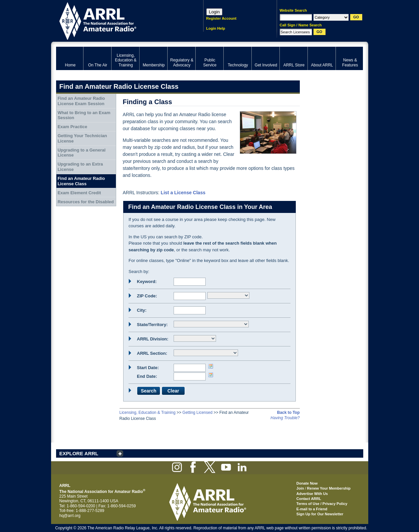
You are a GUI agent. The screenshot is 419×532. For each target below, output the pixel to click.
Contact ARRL (309, 499)
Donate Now (307, 483)
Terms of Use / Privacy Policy (322, 504)
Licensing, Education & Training (148, 413)
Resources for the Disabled (85, 202)
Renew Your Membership (329, 488)
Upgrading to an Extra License (80, 167)
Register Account (222, 18)
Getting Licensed (197, 413)
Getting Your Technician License (82, 138)
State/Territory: (152, 325)
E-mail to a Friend (312, 509)
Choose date (211, 366)
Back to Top (288, 413)
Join (300, 488)
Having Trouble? (285, 418)
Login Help (216, 28)
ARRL (121, 20)
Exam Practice (72, 127)
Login (215, 12)
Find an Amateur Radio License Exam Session (81, 101)
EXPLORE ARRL (79, 453)
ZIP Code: (147, 296)
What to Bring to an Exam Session (84, 115)
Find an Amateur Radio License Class (81, 181)
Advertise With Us (312, 494)
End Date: (147, 376)
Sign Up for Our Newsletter (320, 514)
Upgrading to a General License (81, 153)
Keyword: (147, 282)
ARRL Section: (152, 353)
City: (142, 310)
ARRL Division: (153, 339)
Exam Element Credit (79, 193)
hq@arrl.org (70, 516)
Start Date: (148, 368)
